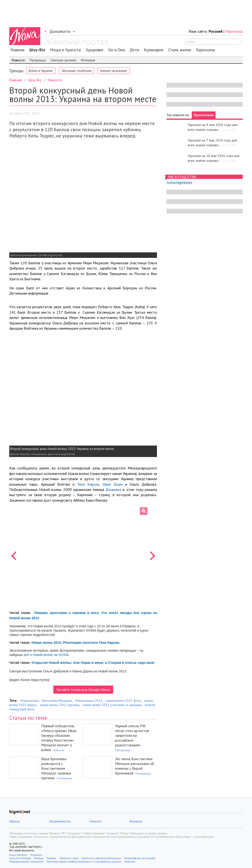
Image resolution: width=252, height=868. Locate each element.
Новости (18, 60)
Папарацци (38, 60)
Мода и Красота (65, 50)
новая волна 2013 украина (60, 705)
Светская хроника (63, 60)
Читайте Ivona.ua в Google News (83, 690)
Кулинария (154, 50)
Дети (134, 50)
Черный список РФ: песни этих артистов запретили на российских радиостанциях (132, 735)
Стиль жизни (180, 50)
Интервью (88, 60)
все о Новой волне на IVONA (46, 655)
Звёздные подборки (76, 71)
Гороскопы (205, 50)
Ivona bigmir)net (179, 182)
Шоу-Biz (37, 50)
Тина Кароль (88, 484)
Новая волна (29, 701)
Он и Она (116, 50)
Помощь (39, 858)
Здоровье (94, 50)
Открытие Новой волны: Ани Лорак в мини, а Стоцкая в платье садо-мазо (93, 663)
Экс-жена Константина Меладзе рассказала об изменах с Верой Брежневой (135, 766)
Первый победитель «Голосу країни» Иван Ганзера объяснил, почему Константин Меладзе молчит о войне (59, 738)
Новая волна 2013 (89, 701)
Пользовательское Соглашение (26, 862)
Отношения (64, 778)
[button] (14, 556)
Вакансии (130, 862)
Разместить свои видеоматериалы (101, 858)
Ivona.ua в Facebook (20, 858)
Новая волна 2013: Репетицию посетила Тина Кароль (75, 643)
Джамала (113, 489)
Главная (18, 50)
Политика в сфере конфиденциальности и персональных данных (84, 862)
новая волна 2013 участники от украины (112, 705)
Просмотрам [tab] (204, 115)
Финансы (136, 821)
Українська (234, 31)
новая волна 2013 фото (123, 701)
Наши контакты (18, 855)
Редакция (36, 855)
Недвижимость (60, 821)
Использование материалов (140, 858)
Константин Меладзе (57, 701)
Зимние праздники (113, 71)
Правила (51, 858)
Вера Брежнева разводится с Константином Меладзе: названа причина (56, 768)
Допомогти (60, 31)
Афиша (15, 821)
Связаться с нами (69, 858)
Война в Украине (41, 71)
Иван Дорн (113, 484)
